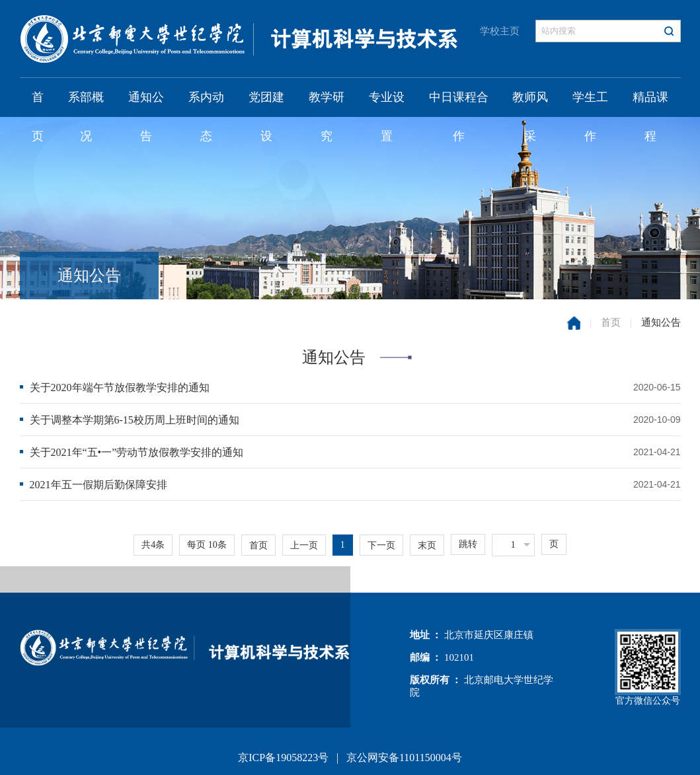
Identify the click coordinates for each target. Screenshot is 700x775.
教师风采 (530, 104)
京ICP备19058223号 (283, 757)
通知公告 (146, 104)
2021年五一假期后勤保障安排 (98, 485)
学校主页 (500, 31)
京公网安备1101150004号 (404, 757)
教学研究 (327, 104)
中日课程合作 (459, 104)
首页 (38, 104)
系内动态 (206, 104)
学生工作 (590, 104)
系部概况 (86, 104)
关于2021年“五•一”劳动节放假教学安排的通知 (137, 452)
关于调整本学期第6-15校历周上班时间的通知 (135, 420)
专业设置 (387, 104)
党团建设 (266, 104)
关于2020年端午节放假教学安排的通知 (120, 387)
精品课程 (650, 104)
